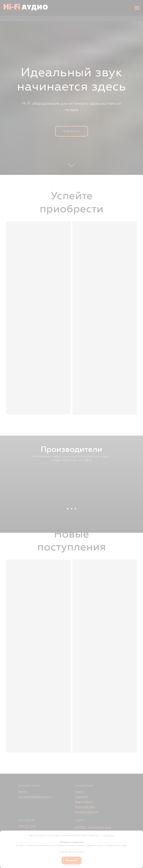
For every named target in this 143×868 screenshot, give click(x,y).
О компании (82, 797)
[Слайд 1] (68, 509)
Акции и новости (84, 802)
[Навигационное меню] (137, 8)
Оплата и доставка (85, 807)
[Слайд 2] (71, 509)
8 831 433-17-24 (27, 826)
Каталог (23, 792)
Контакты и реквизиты (87, 812)
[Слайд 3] (75, 509)
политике (109, 836)
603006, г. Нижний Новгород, (93, 827)
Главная (79, 792)
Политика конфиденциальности (35, 797)
